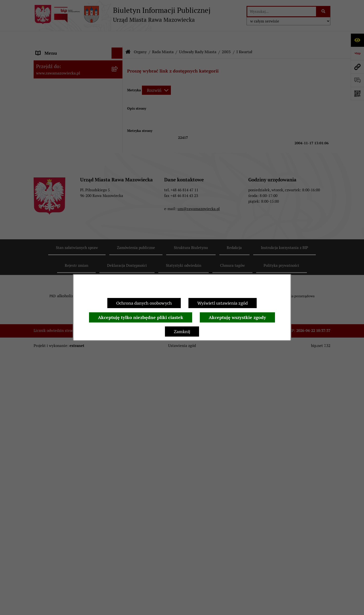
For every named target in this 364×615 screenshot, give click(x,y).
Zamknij (182, 332)
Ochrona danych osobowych (144, 303)
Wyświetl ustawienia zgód (223, 303)
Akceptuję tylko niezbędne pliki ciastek (141, 317)
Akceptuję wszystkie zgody (237, 317)
